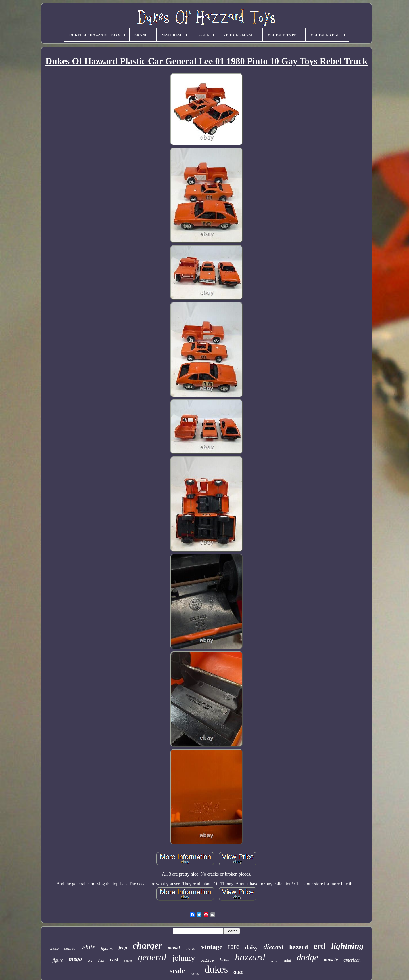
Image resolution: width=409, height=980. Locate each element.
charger (147, 945)
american (352, 960)
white (88, 947)
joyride (195, 974)
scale (177, 971)
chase (54, 948)
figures (107, 949)
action (275, 961)
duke (101, 960)
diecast (273, 947)
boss (224, 959)
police (207, 961)
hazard (299, 947)
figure (58, 960)
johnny (184, 958)
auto (238, 972)
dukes (216, 969)
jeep (123, 948)
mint (288, 960)
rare (234, 946)
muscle (331, 960)
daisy (251, 947)
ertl (320, 946)
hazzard (250, 957)
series (128, 960)
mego (75, 959)
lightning (347, 946)
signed (70, 948)
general (152, 957)
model (174, 948)
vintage (212, 947)
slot (90, 961)
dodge (307, 957)
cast (114, 960)
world (190, 948)
